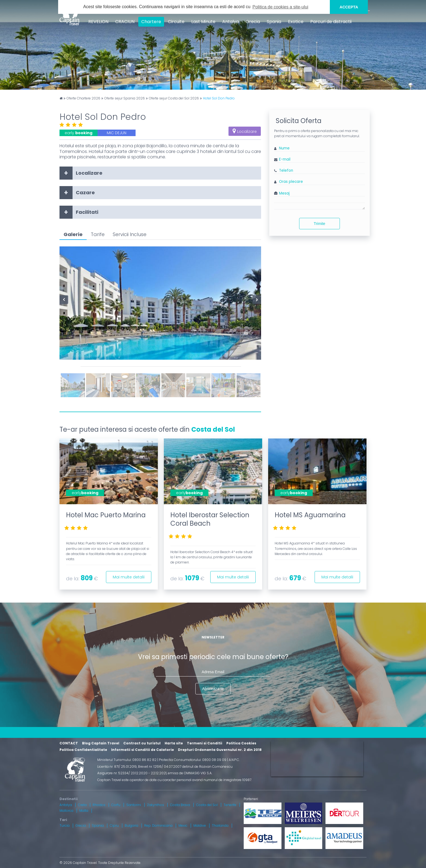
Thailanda (220, 825)
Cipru (114, 825)
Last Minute (203, 22)
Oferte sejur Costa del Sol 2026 (174, 98)
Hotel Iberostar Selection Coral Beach (210, 519)
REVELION (98, 22)
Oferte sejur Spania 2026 (125, 98)
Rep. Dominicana (158, 825)
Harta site (174, 743)
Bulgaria (131, 825)
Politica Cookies (241, 743)
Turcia (65, 825)
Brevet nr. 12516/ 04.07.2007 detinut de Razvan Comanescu (185, 767)
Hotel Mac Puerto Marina (106, 515)
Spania (274, 22)
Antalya (231, 22)
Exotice (296, 22)
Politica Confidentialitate (83, 750)
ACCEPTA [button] (349, 7)
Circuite (176, 22)
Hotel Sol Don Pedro (219, 98)
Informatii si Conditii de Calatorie (142, 750)
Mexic (183, 825)
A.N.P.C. (234, 760)
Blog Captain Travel (101, 743)
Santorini (134, 805)
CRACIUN (125, 22)
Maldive (200, 825)
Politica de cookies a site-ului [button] (280, 7)
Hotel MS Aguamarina (310, 515)
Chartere (151, 22)
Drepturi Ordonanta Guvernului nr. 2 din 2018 (220, 750)
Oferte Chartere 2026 (83, 98)
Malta (84, 811)
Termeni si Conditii (205, 743)
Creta (82, 805)
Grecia (253, 22)
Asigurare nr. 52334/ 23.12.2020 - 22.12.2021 (132, 773)
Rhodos (99, 805)
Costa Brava (180, 805)
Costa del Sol (213, 429)
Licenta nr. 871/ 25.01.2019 (117, 767)
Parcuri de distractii (331, 22)
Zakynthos (156, 805)
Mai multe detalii (129, 577)
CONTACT (69, 743)
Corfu (116, 805)
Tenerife (230, 805)
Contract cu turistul (142, 743)
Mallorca (66, 811)
